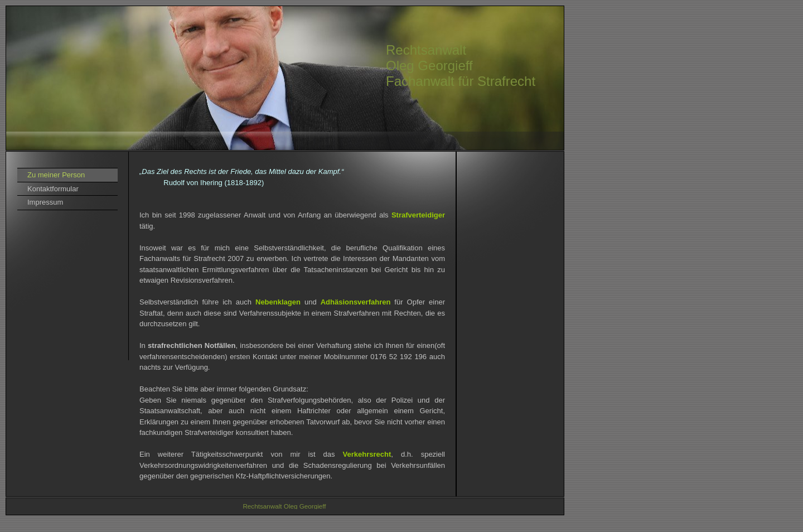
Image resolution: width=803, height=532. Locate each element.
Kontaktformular (53, 189)
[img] (285, 78)
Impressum (45, 202)
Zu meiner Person (56, 175)
